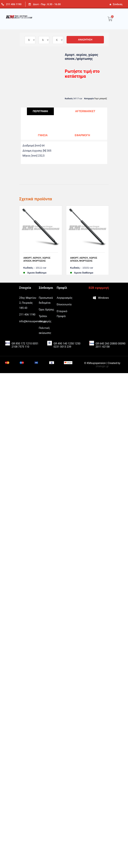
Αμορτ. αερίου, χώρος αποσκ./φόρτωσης (37, 259)
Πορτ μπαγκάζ (101, 99)
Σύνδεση (118, 4)
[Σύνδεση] (110, 4)
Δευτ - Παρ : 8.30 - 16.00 (47, 4)
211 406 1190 (14, 4)
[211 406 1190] (3, 4)
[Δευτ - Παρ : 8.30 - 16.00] (30, 4)
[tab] (40, 111)
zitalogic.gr (102, 355)
